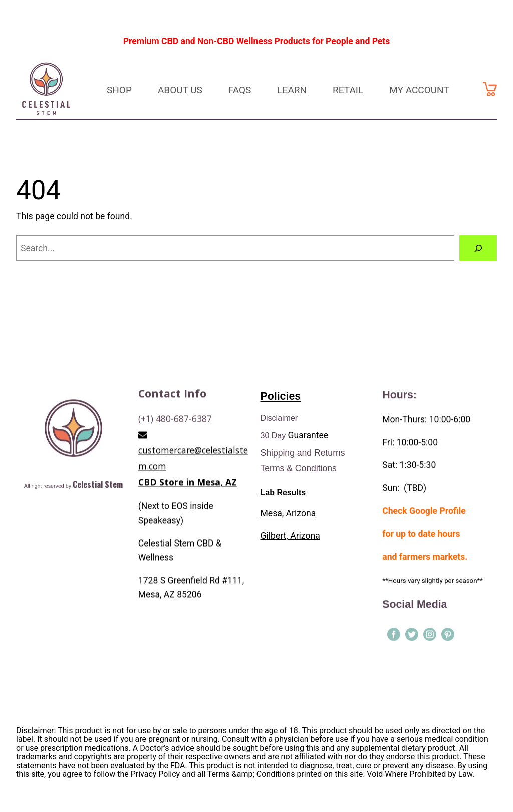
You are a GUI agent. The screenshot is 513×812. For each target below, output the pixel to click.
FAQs (240, 90)
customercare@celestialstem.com (193, 550)
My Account (419, 90)
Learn (292, 90)
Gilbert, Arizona (290, 538)
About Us (180, 90)
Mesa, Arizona (288, 515)
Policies (281, 399)
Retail (348, 90)
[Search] (478, 248)
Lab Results (283, 495)
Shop (119, 90)
